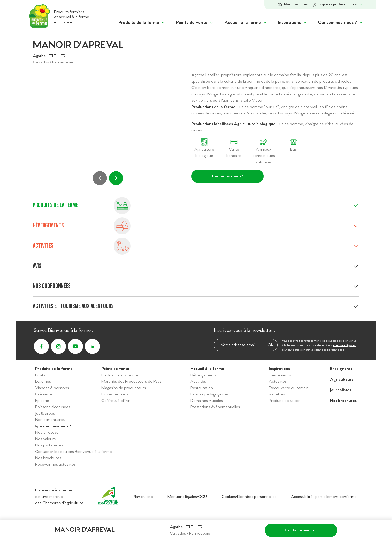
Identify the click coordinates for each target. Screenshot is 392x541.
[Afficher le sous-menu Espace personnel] (338, 5)
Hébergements (204, 375)
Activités (198, 382)
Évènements (280, 375)
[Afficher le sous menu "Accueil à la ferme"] (246, 23)
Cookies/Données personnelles (249, 497)
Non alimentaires (50, 420)
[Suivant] (116, 178)
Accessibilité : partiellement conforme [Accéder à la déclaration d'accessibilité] (324, 497)
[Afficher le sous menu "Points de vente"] (195, 23)
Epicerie (42, 401)
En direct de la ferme (120, 375)
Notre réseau (47, 433)
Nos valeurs (45, 439)
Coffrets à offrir (116, 401)
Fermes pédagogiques (210, 394)
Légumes (43, 382)
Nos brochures (48, 458)
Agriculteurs (342, 380)
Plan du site (143, 497)
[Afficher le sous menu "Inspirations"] (293, 23)
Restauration (202, 388)
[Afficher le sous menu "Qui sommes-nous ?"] (341, 23)
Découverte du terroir (288, 388)
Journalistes (341, 390)
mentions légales (344, 345)
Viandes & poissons (52, 388)
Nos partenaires (49, 445)
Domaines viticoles (207, 401)
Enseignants (341, 369)
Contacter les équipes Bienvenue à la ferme (74, 452)
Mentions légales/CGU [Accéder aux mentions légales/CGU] (187, 497)
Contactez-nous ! (228, 176)
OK (271, 345)
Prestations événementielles (215, 407)
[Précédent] (100, 178)
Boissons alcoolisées (53, 407)
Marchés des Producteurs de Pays (131, 382)
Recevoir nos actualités (55, 465)
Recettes (277, 394)
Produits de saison (285, 401)
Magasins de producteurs (124, 388)
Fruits (40, 375)
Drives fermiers (115, 394)
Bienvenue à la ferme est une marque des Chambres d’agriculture (59, 497)
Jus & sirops (45, 414)
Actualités (278, 382)
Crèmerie (44, 394)
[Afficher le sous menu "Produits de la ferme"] (142, 23)
